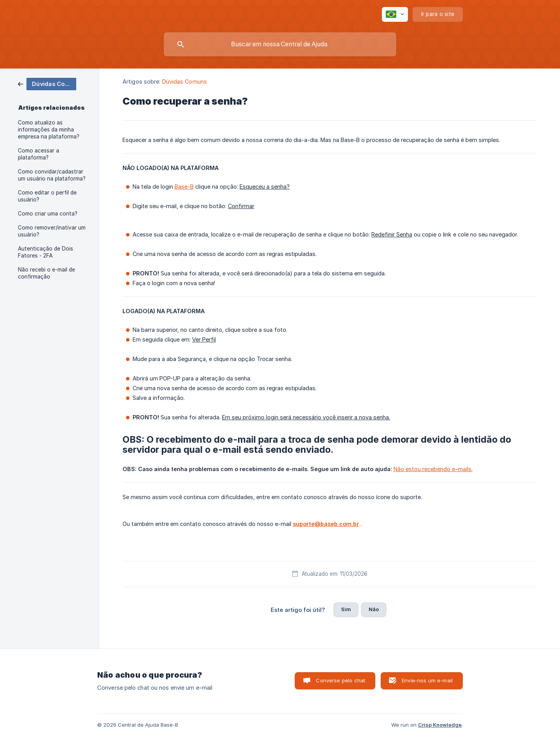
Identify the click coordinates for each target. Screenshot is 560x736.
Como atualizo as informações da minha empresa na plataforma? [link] (49, 130)
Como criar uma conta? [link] (48, 214)
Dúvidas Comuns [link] (185, 81)
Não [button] (374, 609)
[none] (395, 14)
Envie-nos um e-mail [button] (427, 680)
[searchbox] (280, 44)
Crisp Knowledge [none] (440, 725)
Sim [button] (346, 609)
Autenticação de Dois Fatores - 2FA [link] (45, 252)
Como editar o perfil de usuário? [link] (47, 196)
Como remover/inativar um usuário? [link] (52, 231)
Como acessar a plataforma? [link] (38, 154)
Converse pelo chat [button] (340, 680)
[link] (47, 83)
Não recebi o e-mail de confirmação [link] (46, 273)
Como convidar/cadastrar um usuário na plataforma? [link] (52, 175)
